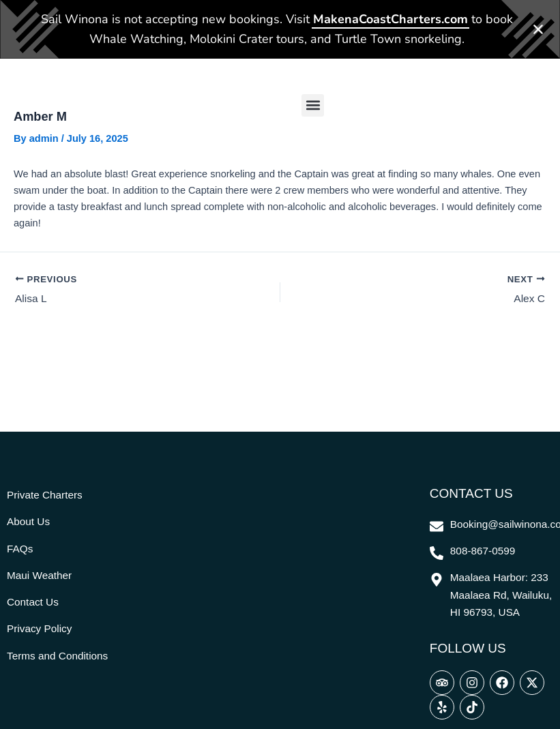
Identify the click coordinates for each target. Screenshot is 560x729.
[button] (313, 94)
